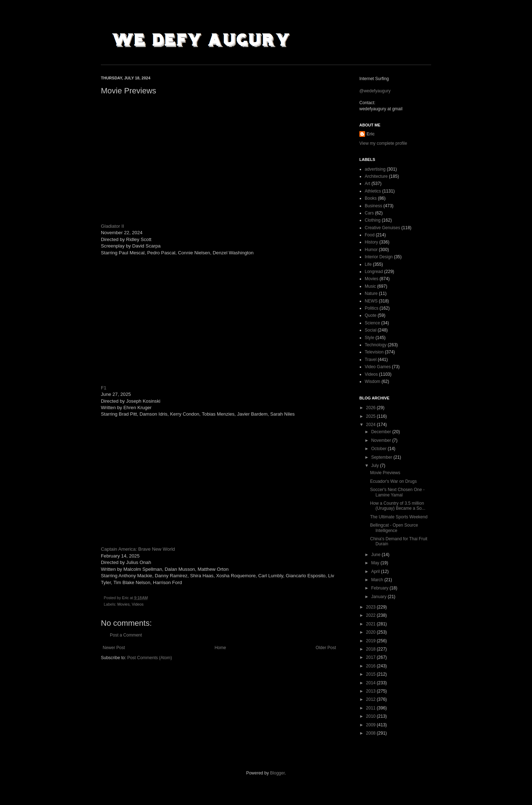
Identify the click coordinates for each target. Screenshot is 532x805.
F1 (104, 388)
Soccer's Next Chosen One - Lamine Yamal (397, 492)
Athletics (373, 191)
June (376, 555)
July (376, 466)
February (380, 588)
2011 (372, 708)
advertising (375, 169)
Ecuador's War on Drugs (393, 481)
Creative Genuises (382, 228)
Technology (376, 345)
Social (371, 330)
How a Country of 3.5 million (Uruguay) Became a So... (398, 506)
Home (220, 648)
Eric (371, 134)
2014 (372, 683)
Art (367, 184)
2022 (372, 615)
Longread (374, 272)
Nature (371, 293)
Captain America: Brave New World (138, 549)
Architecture (376, 176)
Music (370, 286)
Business (374, 206)
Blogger (277, 773)
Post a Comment (126, 635)
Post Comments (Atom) (150, 658)
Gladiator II (113, 226)
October (379, 449)
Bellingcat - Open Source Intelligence (394, 528)
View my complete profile (383, 143)
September (382, 457)
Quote (371, 315)
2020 (372, 632)
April (376, 572)
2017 (372, 657)
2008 (372, 733)
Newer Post (114, 648)
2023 (372, 607)
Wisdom (372, 381)
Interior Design (379, 257)
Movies (123, 604)
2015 (372, 674)
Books (371, 198)
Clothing (373, 220)
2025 (372, 416)
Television (374, 352)
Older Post (326, 648)
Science (372, 323)
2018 (372, 649)
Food (370, 235)
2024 (372, 425)
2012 (372, 699)
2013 (372, 691)
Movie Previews (385, 473)
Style (370, 338)
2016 (372, 666)
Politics (372, 308)
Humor (371, 250)
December (382, 432)
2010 (372, 716)
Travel (371, 360)
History (371, 242)
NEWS (371, 301)
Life (368, 264)
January (379, 597)
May (376, 563)
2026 (372, 408)
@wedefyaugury (375, 91)
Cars (369, 213)
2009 (372, 725)
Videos (138, 604)
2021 (372, 624)
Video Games (378, 367)
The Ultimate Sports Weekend (399, 517)
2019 (372, 641)
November (382, 440)
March (378, 580)
